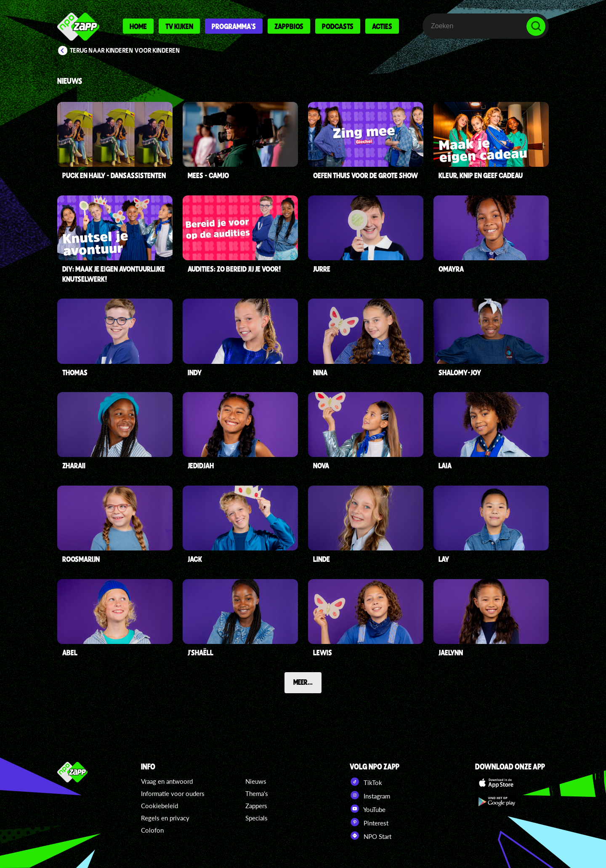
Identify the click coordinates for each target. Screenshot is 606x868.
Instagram (370, 795)
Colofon (152, 830)
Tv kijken (179, 26)
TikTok (366, 782)
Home (138, 26)
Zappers (256, 806)
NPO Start (371, 836)
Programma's (234, 26)
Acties (382, 26)
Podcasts (338, 26)
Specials (256, 818)
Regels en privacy (165, 818)
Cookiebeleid (159, 806)
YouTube (368, 809)
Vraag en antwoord (167, 781)
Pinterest (369, 822)
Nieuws (256, 781)
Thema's (257, 793)
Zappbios (289, 26)
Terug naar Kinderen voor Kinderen (125, 51)
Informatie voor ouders (173, 793)
